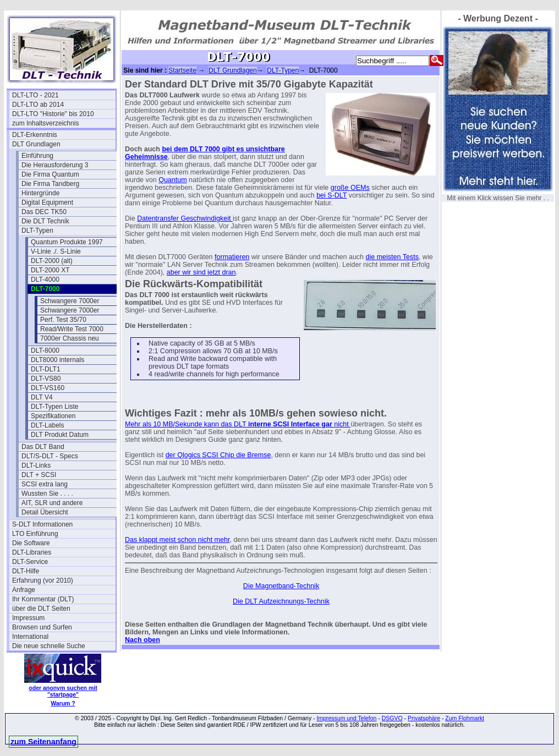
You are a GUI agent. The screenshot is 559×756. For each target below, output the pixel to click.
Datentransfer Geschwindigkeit (185, 218)
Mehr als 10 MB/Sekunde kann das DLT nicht (238, 424)
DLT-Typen (37, 231)
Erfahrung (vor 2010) (43, 580)
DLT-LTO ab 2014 (38, 105)
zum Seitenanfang (43, 742)
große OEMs (350, 188)
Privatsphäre (424, 718)
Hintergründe (40, 193)
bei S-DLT (331, 195)
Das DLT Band (43, 447)
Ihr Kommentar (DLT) (43, 599)
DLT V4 (42, 397)
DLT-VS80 (46, 379)
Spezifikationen (53, 416)
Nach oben (143, 640)
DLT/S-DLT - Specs (50, 456)
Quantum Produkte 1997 (67, 242)
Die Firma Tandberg (50, 184)
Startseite (182, 70)
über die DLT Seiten (41, 609)
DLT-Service (30, 562)
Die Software (31, 543)
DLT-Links (36, 465)
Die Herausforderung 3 (55, 165)
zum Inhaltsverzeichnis (45, 123)
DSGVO (392, 718)
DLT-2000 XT (50, 270)
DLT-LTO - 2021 (35, 95)
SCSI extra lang (45, 484)
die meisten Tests (392, 257)
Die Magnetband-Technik (281, 586)
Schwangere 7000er (70, 301)
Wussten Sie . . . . (47, 494)
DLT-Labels (47, 425)
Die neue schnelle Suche (49, 646)
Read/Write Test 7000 (72, 329)
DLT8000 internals (57, 360)
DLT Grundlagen (36, 144)
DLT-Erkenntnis (35, 135)
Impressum (28, 618)
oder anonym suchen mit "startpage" (63, 691)
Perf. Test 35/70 (63, 320)
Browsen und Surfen (42, 627)
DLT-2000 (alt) (52, 261)
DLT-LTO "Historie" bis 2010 (53, 114)
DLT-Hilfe (26, 571)
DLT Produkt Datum (60, 435)
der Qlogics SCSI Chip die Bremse (218, 455)
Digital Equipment (47, 202)
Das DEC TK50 (44, 212)
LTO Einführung (35, 534)
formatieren (232, 257)
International (30, 637)
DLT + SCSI (39, 475)
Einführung (37, 156)
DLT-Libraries (32, 552)
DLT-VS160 (48, 388)
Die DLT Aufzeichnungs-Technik (281, 601)
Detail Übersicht (45, 512)
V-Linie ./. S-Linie (56, 251)
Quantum (172, 180)
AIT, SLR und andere (52, 503)
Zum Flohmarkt (465, 718)
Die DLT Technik (45, 221)
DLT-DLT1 (46, 369)
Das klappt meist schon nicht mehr (177, 540)
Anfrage (24, 590)
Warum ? (63, 703)
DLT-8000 (45, 350)
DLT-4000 (45, 280)
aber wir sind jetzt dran (201, 272)
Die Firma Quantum (50, 174)
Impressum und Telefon (346, 718)
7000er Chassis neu (70, 338)
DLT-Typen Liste (54, 407)
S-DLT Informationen (42, 524)
